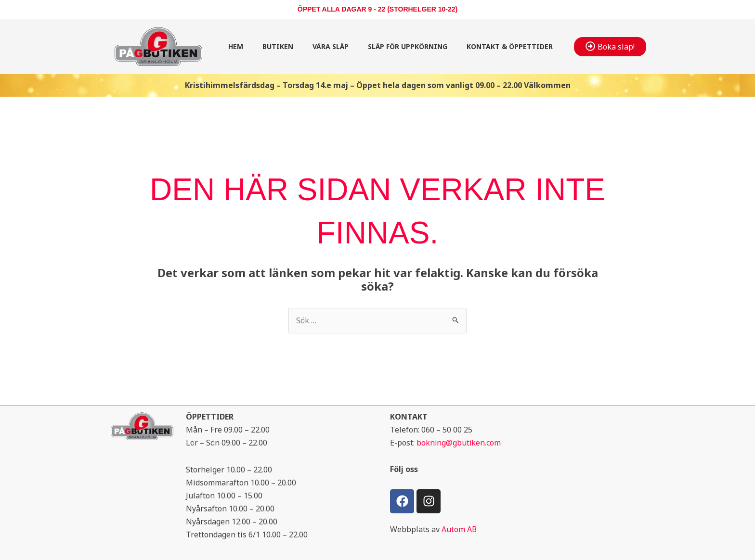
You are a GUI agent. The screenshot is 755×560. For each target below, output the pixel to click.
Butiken (278, 46)
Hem (236, 46)
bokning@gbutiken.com (459, 443)
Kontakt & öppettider (510, 46)
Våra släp (331, 46)
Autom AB (459, 529)
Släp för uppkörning (408, 46)
